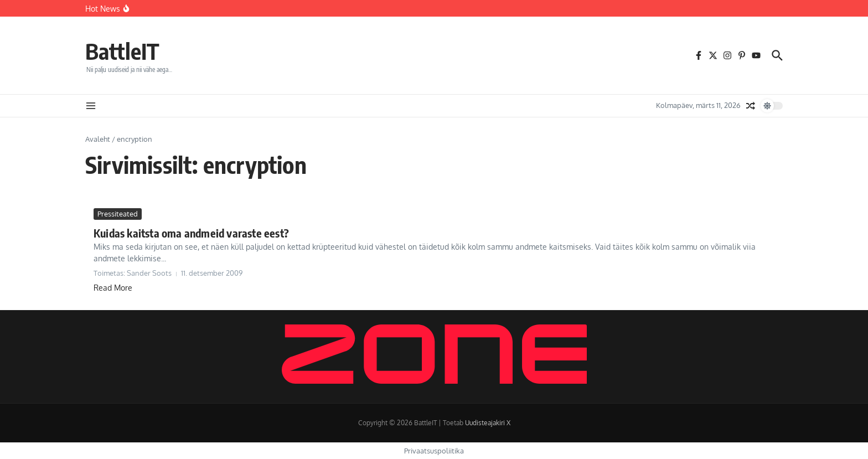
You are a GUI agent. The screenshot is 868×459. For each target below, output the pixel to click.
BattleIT (122, 51)
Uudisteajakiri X (488, 423)
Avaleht (98, 139)
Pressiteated (118, 214)
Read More (113, 288)
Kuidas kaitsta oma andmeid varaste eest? (191, 233)
